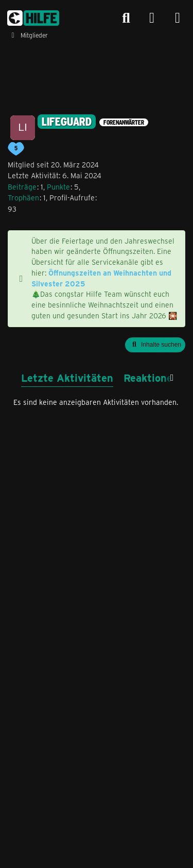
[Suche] (126, 18)
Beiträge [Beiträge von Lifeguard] (22, 187)
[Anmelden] (152, 18)
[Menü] (178, 18)
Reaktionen (151, 377)
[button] (155, 345)
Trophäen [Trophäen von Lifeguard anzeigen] (23, 198)
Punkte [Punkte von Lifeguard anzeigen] (58, 187)
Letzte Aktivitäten (67, 377)
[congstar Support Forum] (33, 18)
